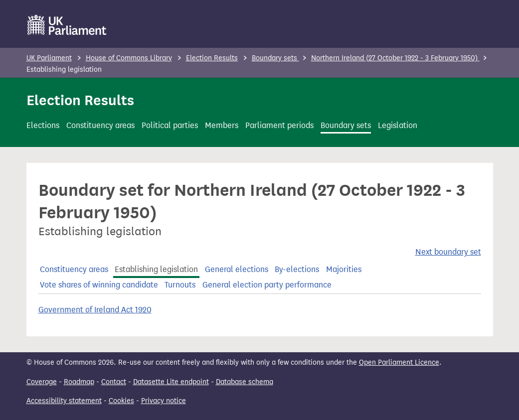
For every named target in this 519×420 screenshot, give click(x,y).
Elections (43, 125)
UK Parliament (49, 58)
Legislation (398, 125)
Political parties (170, 125)
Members (222, 125)
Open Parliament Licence (399, 362)
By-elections (297, 269)
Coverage (42, 382)
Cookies (121, 401)
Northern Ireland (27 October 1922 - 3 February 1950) (395, 58)
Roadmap (79, 382)
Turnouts (180, 285)
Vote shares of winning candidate (99, 285)
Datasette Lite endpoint (171, 382)
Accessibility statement (64, 401)
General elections (237, 269)
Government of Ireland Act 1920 (95, 310)
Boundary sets (275, 58)
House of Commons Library (129, 58)
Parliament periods (279, 125)
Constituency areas (100, 125)
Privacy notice (164, 401)
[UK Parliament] (67, 25)
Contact (114, 382)
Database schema (245, 382)
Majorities (344, 269)
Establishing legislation (156, 269)
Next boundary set (448, 252)
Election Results (212, 58)
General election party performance (267, 285)
